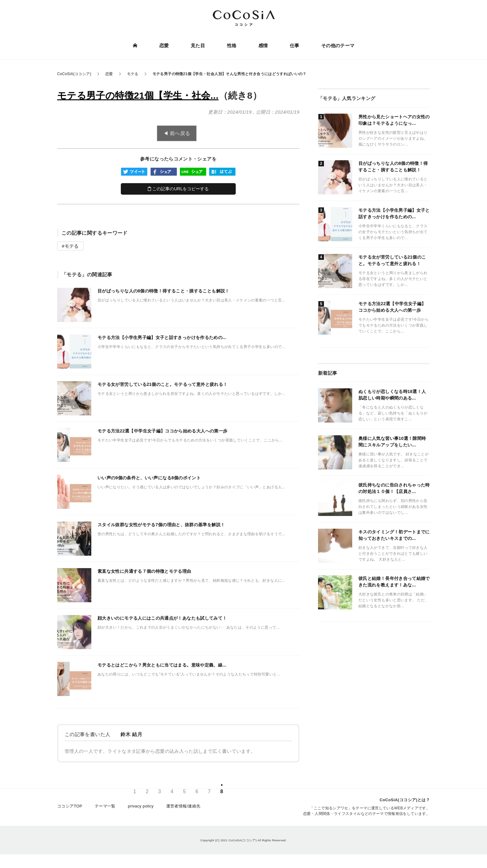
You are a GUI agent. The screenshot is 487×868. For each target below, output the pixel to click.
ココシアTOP (70, 807)
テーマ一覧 (105, 807)
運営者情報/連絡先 (183, 807)
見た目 (198, 46)
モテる (72, 246)
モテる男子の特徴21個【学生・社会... (138, 95)
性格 (232, 46)
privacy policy (141, 807)
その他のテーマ (338, 46)
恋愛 (164, 46)
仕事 (294, 46)
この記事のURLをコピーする (178, 189)
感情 (263, 46)
